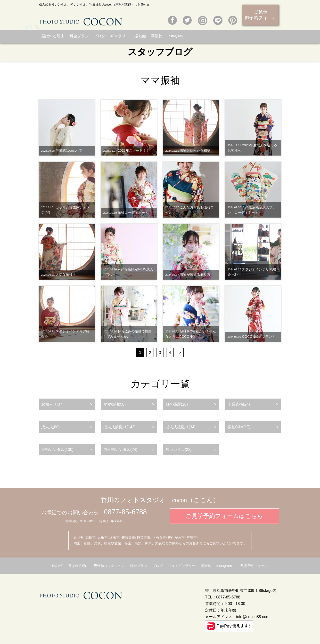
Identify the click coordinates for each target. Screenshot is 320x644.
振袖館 (140, 36)
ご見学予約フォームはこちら (224, 516)
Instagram (175, 36)
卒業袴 (157, 36)
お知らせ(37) (52, 404)
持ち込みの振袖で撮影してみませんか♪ (128, 334)
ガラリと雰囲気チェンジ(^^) (66, 210)
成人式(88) (50, 427)
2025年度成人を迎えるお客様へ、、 (252, 148)
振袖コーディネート (126, 212)
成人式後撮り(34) (181, 427)
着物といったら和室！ (190, 150)
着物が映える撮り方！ (190, 275)
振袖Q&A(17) (239, 427)
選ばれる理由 (53, 36)
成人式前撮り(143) (119, 427)
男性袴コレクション (109, 566)
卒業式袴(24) (239, 404)
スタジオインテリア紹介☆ (66, 334)
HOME (57, 566)
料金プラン (79, 36)
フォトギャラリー (182, 566)
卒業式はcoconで (62, 150)
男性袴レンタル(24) (120, 450)
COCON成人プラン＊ (252, 337)
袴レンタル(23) (179, 450)
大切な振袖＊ (59, 275)
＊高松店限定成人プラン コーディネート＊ (252, 210)
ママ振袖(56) (115, 404)
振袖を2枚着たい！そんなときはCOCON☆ (191, 334)
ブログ (99, 36)
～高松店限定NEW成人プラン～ (128, 272)
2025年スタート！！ (126, 150)
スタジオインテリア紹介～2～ (252, 272)
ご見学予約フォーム (253, 566)
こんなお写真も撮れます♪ (190, 210)
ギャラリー (120, 36)
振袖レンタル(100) (57, 450)
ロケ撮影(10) (177, 404)
